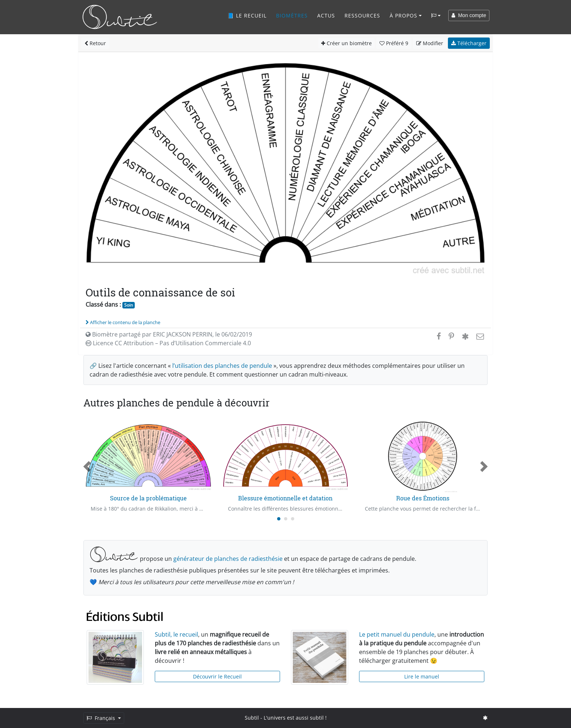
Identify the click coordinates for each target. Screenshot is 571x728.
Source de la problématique (148, 498)
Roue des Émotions (423, 498)
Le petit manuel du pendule (397, 634)
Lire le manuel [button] (422, 676)
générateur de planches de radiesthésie (228, 559)
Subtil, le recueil (176, 634)
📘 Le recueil (247, 15)
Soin (129, 305)
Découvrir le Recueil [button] (217, 676)
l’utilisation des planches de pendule (222, 366)
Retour (95, 43)
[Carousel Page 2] (286, 519)
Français (102, 718)
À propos (403, 15)
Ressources (362, 15)
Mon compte (469, 15)
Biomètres (292, 15)
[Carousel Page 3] (293, 519)
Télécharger (469, 43)
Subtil (252, 718)
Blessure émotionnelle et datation (285, 498)
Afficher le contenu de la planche (123, 322)
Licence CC (168, 343)
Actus (326, 15)
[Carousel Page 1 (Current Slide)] (279, 519)
